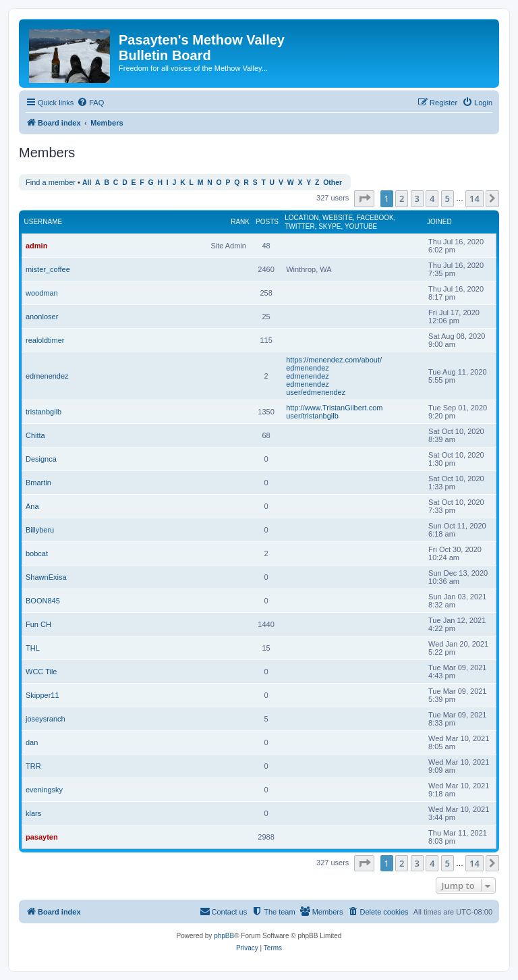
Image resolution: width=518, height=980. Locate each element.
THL (33, 648)
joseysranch (46, 719)
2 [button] (402, 198)
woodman (42, 293)
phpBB (224, 936)
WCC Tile (41, 672)
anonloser (42, 317)
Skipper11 (42, 695)
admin (36, 246)
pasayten (42, 837)
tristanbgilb (44, 412)
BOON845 (43, 601)
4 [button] (432, 198)
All (87, 183)
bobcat (37, 553)
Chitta (35, 435)
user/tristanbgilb (312, 416)
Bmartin (38, 483)
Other (333, 183)
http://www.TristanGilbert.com (334, 408)
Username (44, 222)
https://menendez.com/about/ (334, 360)
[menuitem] (90, 103)
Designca (41, 459)
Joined (439, 222)
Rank (240, 222)
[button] (364, 198)
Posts (267, 222)
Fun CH (38, 624)
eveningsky (44, 790)
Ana (32, 506)
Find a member (51, 182)
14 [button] (474, 198)
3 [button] (417, 198)
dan (32, 742)
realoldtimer (45, 340)
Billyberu (40, 530)
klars (33, 813)
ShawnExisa (46, 577)
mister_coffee (48, 269)
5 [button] (448, 198)
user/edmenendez (316, 392)
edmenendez (47, 376)
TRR (33, 766)
